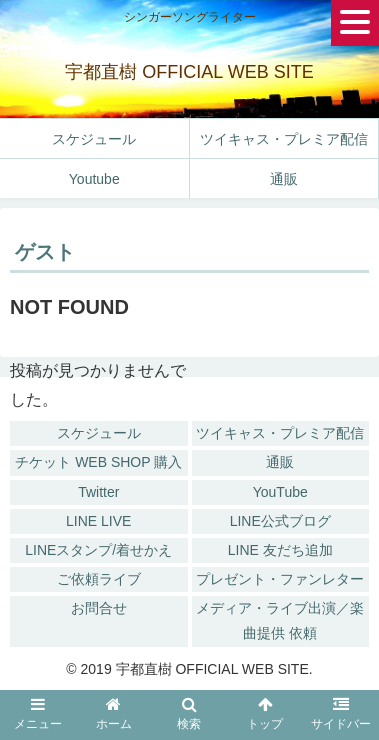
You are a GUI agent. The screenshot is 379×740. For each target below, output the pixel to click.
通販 (280, 462)
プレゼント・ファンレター (280, 579)
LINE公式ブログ (280, 521)
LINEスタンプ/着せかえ (98, 550)
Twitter (98, 492)
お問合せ (99, 608)
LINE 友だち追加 (280, 550)
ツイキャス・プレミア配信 (280, 433)
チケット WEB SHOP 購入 (98, 462)
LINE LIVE (98, 521)
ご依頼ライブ (99, 579)
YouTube (280, 492)
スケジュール (99, 433)
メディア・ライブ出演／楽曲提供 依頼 (280, 620)
